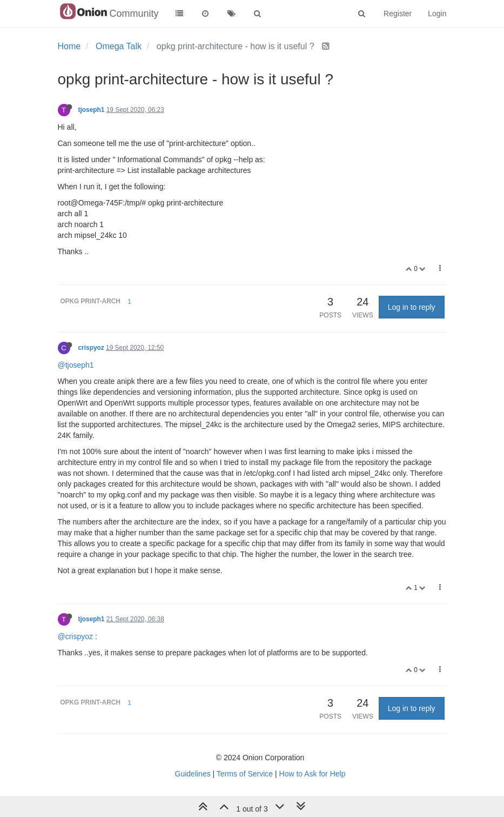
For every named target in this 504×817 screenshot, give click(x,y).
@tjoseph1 (76, 365)
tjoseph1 (92, 110)
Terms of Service (245, 774)
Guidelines (193, 774)
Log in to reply (412, 307)
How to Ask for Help (313, 774)
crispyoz (91, 348)
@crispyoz (76, 636)
